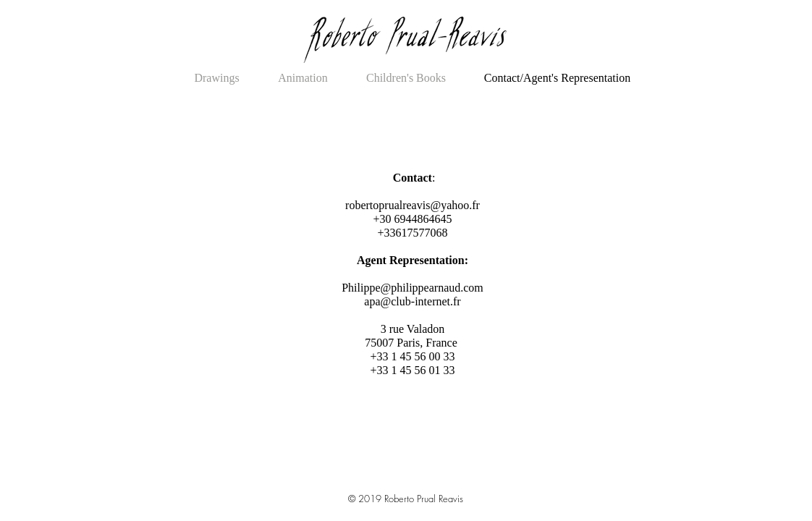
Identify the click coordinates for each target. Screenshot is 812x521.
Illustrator (404, 483)
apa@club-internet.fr (412, 301)
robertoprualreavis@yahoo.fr (413, 205)
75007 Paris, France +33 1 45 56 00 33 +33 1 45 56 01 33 (413, 356)
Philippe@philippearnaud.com (413, 288)
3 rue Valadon (413, 329)
